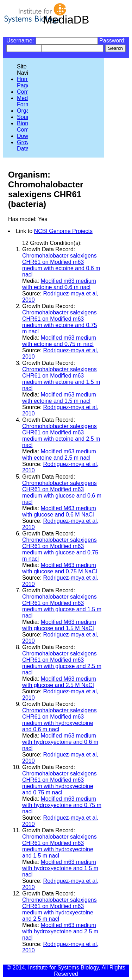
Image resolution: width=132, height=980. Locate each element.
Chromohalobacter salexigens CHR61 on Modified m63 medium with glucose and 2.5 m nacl (62, 663)
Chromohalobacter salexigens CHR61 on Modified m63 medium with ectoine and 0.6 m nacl (61, 265)
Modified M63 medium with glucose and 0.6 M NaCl (59, 511)
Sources (27, 117)
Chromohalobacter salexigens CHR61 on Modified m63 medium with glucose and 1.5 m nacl (62, 606)
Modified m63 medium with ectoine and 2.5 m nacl (59, 455)
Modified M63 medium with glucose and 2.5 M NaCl (59, 682)
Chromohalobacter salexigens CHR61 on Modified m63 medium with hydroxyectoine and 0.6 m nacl (59, 720)
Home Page (24, 82)
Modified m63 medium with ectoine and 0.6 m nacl (59, 284)
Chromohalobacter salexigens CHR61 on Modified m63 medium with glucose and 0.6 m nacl (62, 492)
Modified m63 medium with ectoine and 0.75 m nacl (59, 341)
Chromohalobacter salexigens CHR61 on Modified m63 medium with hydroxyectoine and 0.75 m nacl (59, 783)
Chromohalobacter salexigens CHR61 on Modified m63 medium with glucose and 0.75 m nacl (60, 549)
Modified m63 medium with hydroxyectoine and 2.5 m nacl (60, 931)
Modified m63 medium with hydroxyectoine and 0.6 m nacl (60, 742)
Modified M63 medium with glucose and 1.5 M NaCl (59, 625)
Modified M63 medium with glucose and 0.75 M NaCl (60, 568)
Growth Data (26, 145)
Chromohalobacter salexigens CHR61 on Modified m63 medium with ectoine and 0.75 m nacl (60, 322)
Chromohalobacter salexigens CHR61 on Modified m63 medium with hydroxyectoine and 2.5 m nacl (59, 909)
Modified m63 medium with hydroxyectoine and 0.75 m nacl (62, 805)
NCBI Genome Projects (63, 231)
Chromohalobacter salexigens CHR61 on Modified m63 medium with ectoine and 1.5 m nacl (61, 379)
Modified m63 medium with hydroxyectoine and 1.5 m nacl (60, 868)
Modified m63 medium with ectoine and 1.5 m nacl (59, 398)
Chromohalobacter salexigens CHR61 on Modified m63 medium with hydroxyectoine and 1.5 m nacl (59, 846)
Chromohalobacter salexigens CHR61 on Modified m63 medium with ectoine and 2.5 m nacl (61, 436)
